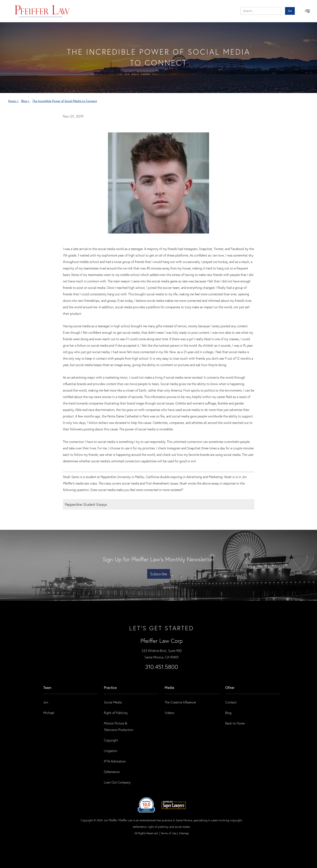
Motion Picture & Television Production (119, 726)
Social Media (113, 702)
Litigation (111, 751)
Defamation (112, 772)
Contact (231, 702)
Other (230, 687)
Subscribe (159, 574)
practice (110, 687)
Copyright (111, 740)
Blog (228, 713)
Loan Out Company (117, 782)
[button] (307, 11)
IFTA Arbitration (115, 761)
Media (169, 687)
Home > (14, 101)
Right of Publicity (116, 713)
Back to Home (235, 723)
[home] (42, 11)
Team (47, 687)
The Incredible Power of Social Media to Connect (65, 101)
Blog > (26, 101)
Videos (169, 713)
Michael (49, 713)
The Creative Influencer (180, 702)
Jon (46, 702)
